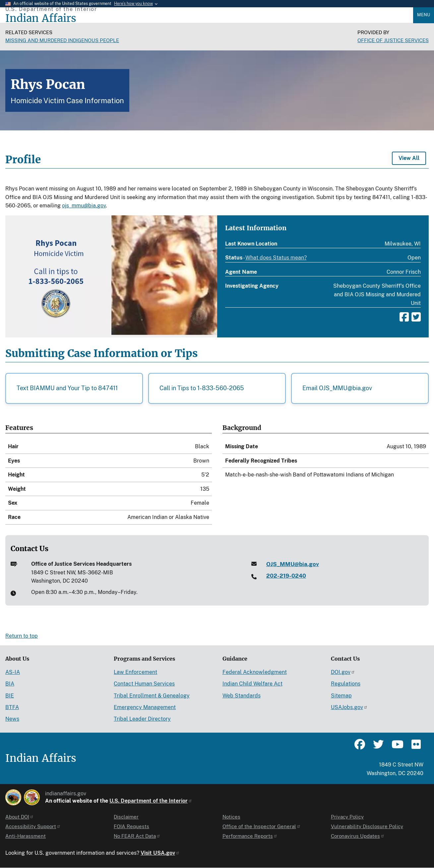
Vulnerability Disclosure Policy (367, 826)
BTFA (12, 707)
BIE (10, 696)
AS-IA (13, 672)
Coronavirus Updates (358, 836)
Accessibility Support (33, 826)
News (12, 719)
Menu (424, 15)
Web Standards (242, 696)
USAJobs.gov (349, 707)
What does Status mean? (276, 258)
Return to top (22, 636)
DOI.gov (343, 672)
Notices (231, 817)
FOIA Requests (131, 826)
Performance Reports (250, 836)
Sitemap (341, 696)
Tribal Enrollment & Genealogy (152, 696)
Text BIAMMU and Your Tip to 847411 (67, 388)
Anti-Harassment (26, 836)
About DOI (20, 817)
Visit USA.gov (160, 853)
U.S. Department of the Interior (151, 801)
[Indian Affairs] (209, 18)
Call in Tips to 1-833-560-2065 (202, 388)
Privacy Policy (347, 817)
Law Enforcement (135, 672)
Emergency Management (145, 707)
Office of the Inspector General (262, 826)
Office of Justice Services (393, 40)
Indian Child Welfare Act (252, 684)
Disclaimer (126, 817)
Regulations (346, 684)
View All (409, 158)
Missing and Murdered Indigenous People (62, 40)
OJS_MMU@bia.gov (293, 564)
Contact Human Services (144, 684)
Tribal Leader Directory (142, 719)
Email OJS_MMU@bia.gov (337, 388)
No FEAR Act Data (137, 836)
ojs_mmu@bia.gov (84, 206)
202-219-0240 (286, 576)
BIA (10, 684)
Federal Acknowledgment (255, 672)
